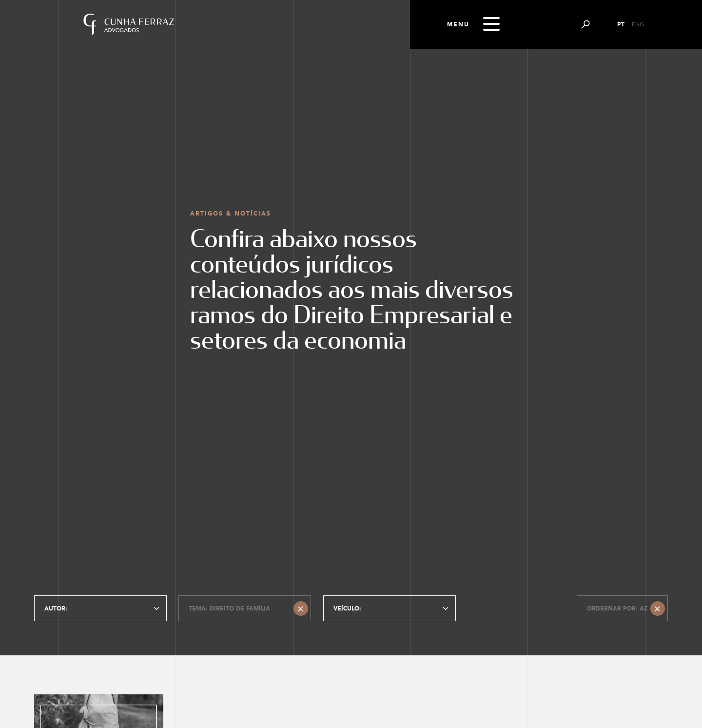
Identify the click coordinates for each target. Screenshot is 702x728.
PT (621, 24)
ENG (638, 24)
